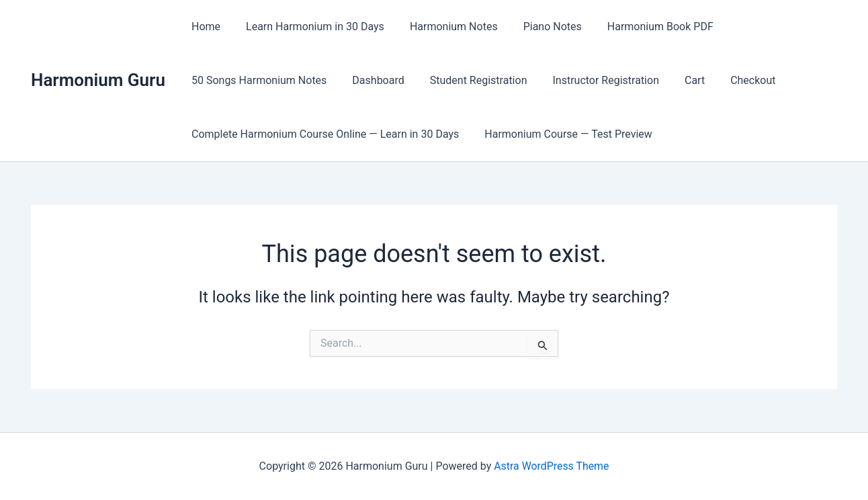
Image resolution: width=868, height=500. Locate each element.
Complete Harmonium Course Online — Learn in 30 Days (323, 134)
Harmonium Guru (98, 80)
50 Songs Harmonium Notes (257, 80)
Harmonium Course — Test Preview (562, 134)
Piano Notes (538, 27)
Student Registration (469, 80)
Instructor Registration (592, 80)
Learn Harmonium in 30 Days (309, 27)
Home (204, 27)
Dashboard (372, 80)
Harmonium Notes (444, 27)
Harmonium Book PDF (642, 27)
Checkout (731, 80)
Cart (677, 80)
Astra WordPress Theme (552, 466)
